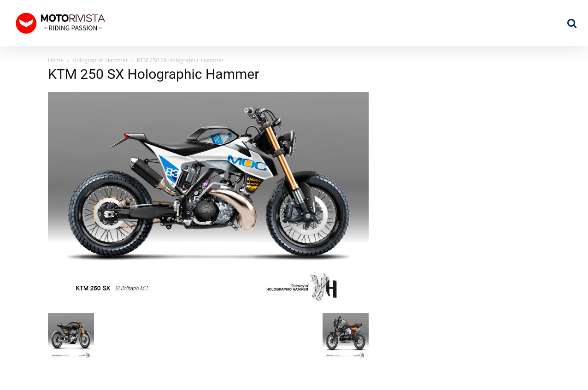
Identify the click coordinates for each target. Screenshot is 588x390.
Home (56, 60)
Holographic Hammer (100, 60)
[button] (572, 23)
